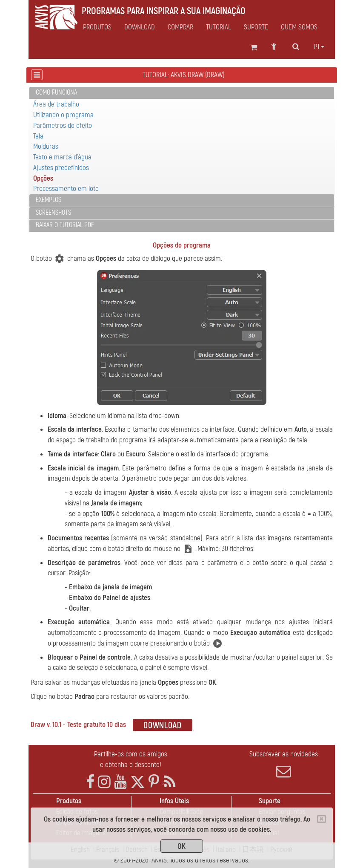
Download (140, 27)
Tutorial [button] (219, 27)
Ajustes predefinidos (61, 168)
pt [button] (319, 47)
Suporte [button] (256, 27)
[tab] (182, 93)
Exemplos (49, 200)
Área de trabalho (56, 104)
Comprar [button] (180, 27)
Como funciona (56, 92)
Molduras (46, 146)
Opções (43, 178)
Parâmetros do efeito (63, 125)
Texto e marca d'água (62, 157)
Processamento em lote (66, 189)
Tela (38, 136)
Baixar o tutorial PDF (65, 225)
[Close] (322, 819)
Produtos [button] (97, 27)
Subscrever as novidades (284, 764)
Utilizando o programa (63, 115)
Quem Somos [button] (299, 27)
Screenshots (53, 213)
